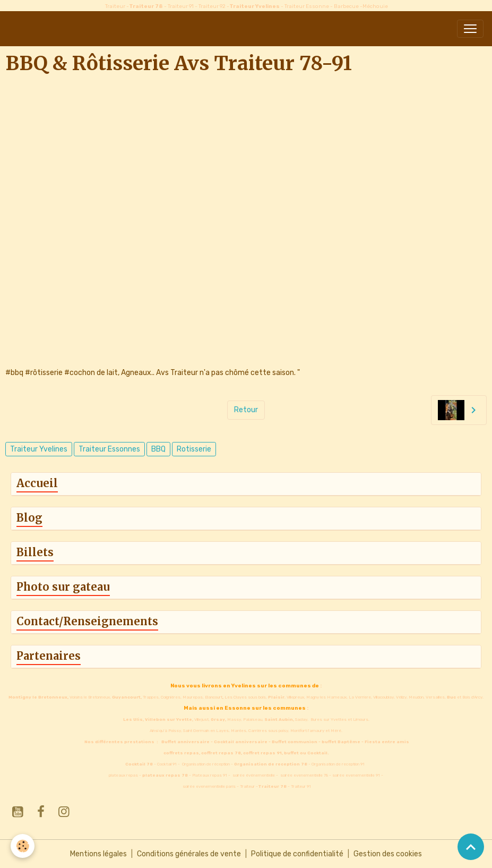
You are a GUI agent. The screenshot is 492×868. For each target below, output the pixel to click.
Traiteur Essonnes (109, 449)
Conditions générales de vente (189, 854)
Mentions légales (98, 854)
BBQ (158, 449)
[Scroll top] (471, 847)
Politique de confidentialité (297, 854)
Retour (246, 410)
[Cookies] (23, 846)
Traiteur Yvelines (39, 449)
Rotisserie (194, 449)
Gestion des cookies (388, 854)
